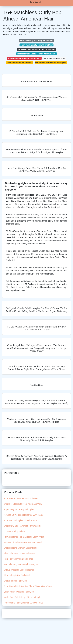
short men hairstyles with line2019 (37, 45)
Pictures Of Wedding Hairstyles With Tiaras (23, 515)
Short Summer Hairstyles (15, 581)
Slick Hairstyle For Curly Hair (17, 575)
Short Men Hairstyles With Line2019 (20, 520)
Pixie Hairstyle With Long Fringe (18, 559)
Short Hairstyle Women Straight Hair (20, 548)
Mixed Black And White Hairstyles (19, 553)
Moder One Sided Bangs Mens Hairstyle (22, 597)
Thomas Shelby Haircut (14, 531)
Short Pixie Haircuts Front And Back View (23, 504)
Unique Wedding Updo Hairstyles (19, 570)
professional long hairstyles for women (36, 49)
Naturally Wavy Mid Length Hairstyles (21, 564)
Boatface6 (36, 2)
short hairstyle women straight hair (24, 58)
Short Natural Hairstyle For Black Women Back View (28, 586)
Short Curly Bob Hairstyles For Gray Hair (22, 526)
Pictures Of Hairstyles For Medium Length (23, 542)
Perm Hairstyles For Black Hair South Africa (24, 537)
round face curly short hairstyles (51, 63)
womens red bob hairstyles (20, 63)
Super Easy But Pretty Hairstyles (19, 509)
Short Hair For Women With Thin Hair (21, 498)
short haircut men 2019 (54, 58)
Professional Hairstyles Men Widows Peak (23, 603)
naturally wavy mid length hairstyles (36, 40)
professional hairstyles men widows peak (36, 54)
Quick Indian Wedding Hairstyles (19, 592)
